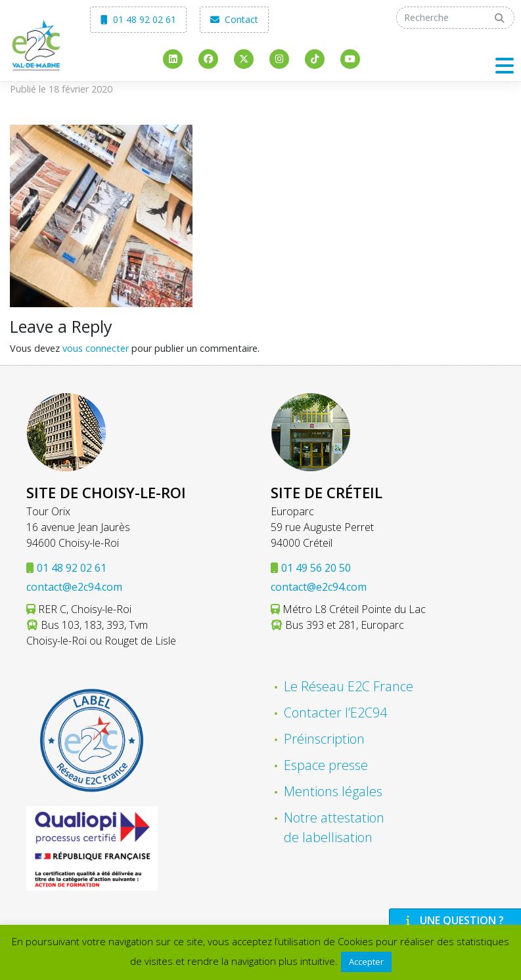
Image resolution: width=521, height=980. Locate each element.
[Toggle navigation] (505, 65)
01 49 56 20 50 (316, 568)
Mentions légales (333, 791)
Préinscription (324, 739)
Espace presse (326, 765)
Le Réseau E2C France (349, 686)
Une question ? (453, 920)
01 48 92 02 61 (138, 19)
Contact (234, 19)
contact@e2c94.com (74, 587)
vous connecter (96, 348)
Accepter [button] (366, 962)
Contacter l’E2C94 (335, 713)
